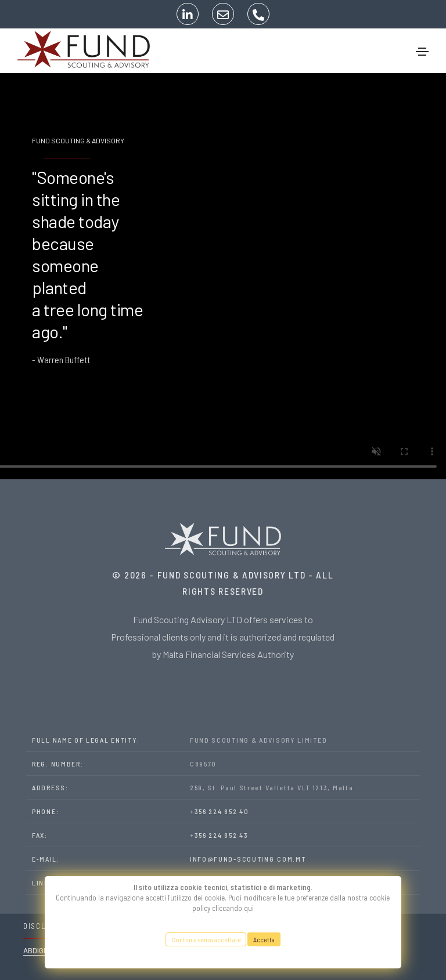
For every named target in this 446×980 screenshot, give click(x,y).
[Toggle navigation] (422, 52)
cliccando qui (233, 908)
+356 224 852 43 (219, 835)
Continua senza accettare (206, 939)
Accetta (264, 939)
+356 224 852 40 (220, 811)
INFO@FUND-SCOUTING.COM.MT (248, 859)
